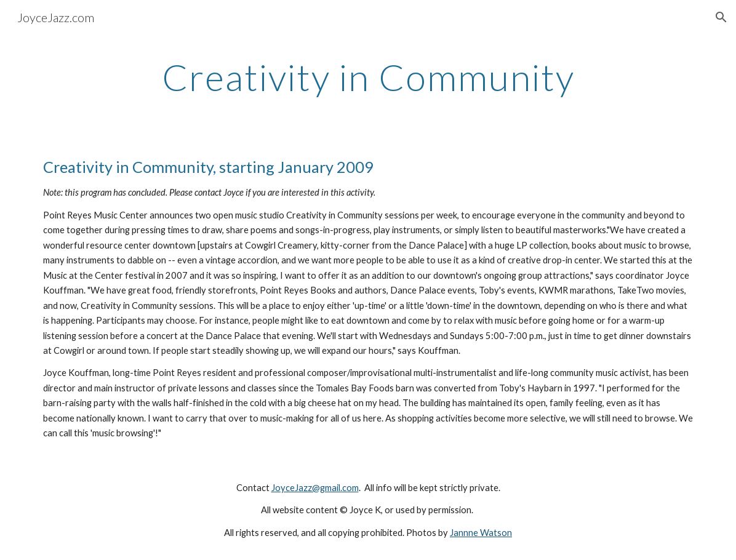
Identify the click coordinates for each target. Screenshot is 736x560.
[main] (368, 77)
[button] (721, 17)
